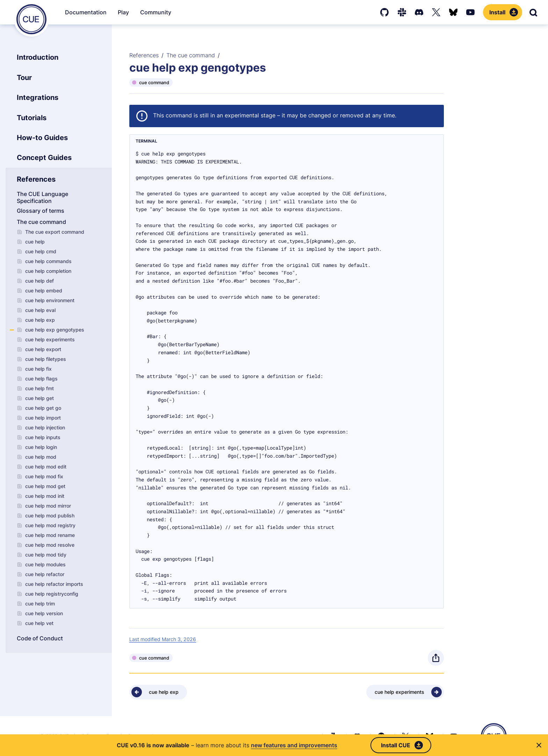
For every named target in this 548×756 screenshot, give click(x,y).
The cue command (191, 55)
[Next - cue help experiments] (405, 692)
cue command (154, 82)
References (144, 55)
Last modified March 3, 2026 (163, 639)
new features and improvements (294, 745)
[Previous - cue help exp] (158, 692)
